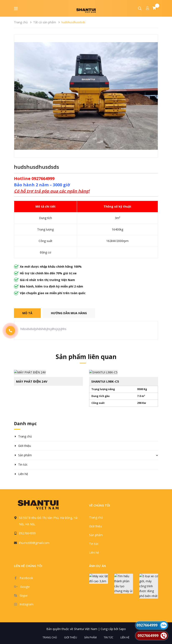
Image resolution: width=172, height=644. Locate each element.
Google (25, 587)
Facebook (26, 578)
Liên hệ (23, 474)
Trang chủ (25, 436)
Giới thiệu (25, 446)
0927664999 (27, 533)
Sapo (122, 629)
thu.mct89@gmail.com (34, 543)
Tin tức (23, 464)
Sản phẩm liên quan (86, 357)
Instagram (27, 604)
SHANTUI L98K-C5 (105, 381)
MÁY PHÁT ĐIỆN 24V (32, 381)
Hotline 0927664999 (34, 178)
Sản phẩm (25, 455)
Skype (24, 595)
